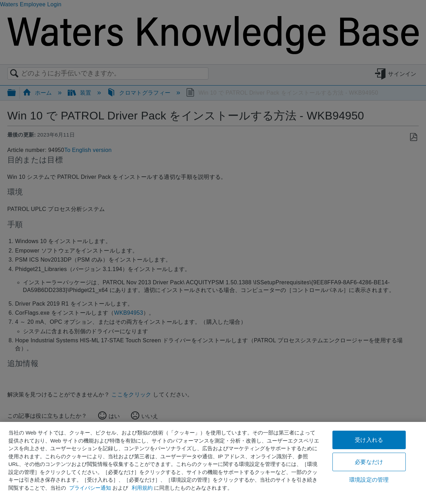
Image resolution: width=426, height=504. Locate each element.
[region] (213, 463)
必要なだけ (369, 462)
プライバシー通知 (90, 488)
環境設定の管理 (369, 480)
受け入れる (369, 440)
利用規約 (142, 488)
